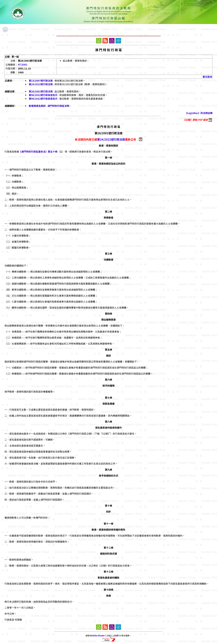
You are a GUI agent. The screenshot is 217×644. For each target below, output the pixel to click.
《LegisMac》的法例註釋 (199, 113)
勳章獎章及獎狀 (37, 106)
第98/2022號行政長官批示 (43, 99)
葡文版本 (207, 77)
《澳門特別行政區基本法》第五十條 (38, 152)
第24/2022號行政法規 (41, 84)
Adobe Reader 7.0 (100, 636)
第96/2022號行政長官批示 (43, 95)
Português (192, 4)
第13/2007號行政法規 (41, 81)
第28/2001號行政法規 (41, 91)
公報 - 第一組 (12, 57)
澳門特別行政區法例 (58, 106)
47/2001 (23, 65)
